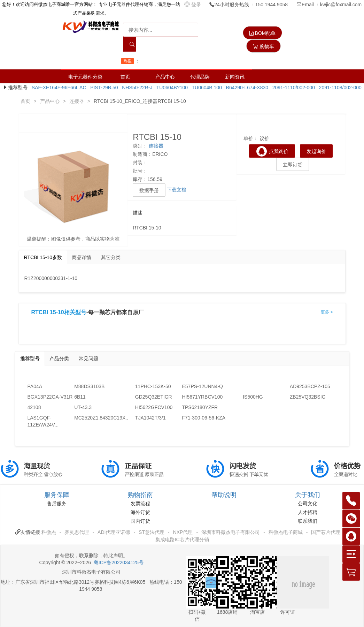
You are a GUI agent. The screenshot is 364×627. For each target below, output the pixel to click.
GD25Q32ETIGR (154, 397)
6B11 (80, 397)
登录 (193, 5)
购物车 (264, 46)
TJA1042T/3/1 (150, 418)
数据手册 (149, 190)
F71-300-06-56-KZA (204, 418)
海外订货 (140, 512)
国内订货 (140, 521)
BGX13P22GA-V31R (50, 397)
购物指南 (140, 495)
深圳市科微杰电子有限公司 (231, 532)
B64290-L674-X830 (246, 88)
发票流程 (140, 504)
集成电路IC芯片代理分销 (182, 539)
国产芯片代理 (326, 532)
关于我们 (308, 495)
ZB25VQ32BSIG (308, 397)
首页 (125, 77)
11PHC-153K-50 (153, 386)
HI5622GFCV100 (154, 407)
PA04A (35, 386)
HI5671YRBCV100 (202, 397)
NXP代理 (183, 532)
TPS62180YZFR (200, 407)
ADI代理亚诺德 (114, 532)
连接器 (77, 101)
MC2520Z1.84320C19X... (98, 418)
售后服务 (57, 504)
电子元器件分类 (85, 77)
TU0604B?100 (171, 88)
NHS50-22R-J (136, 88)
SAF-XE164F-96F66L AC (57, 88)
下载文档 (177, 190)
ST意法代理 (152, 532)
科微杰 (49, 532)
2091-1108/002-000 (339, 88)
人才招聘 (308, 512)
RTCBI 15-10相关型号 (59, 312)
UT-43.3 (83, 407)
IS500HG (253, 397)
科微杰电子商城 (286, 532)
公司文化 (308, 504)
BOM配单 (263, 33)
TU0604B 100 (206, 88)
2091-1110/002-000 (292, 88)
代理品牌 (200, 77)
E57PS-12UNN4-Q (202, 386)
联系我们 (308, 521)
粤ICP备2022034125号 (119, 562)
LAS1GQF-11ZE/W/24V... (43, 421)
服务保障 (57, 495)
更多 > (327, 312)
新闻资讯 (235, 77)
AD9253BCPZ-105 (310, 386)
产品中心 (165, 77)
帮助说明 (224, 495)
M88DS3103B (89, 386)
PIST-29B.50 (103, 88)
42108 (34, 407)
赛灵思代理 (77, 532)
